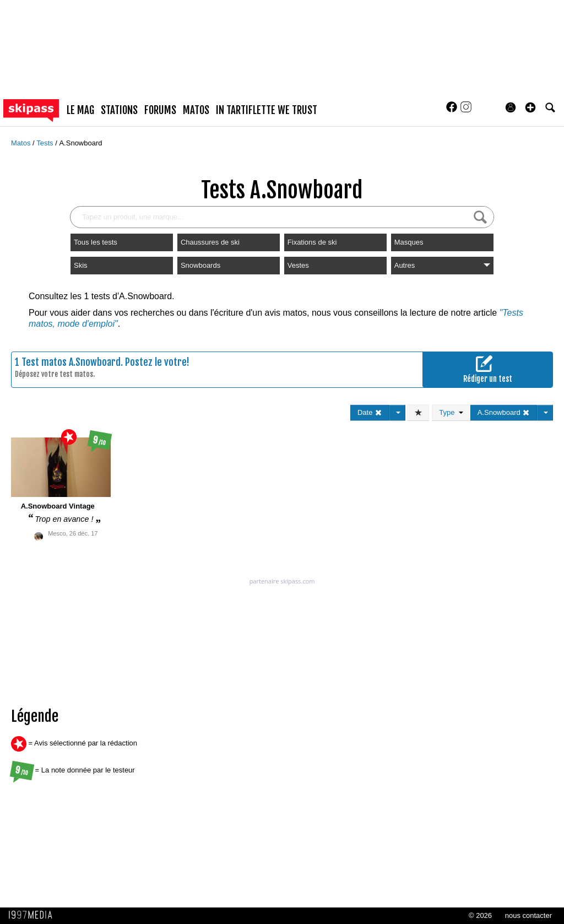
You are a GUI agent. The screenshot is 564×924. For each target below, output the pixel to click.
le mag (80, 110)
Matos (22, 143)
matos (196, 110)
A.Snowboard (80, 143)
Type (451, 412)
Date (370, 412)
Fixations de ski (312, 242)
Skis (81, 265)
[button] (530, 107)
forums (160, 110)
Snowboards (200, 265)
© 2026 (480, 915)
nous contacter (528, 915)
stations (119, 110)
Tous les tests (96, 242)
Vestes (298, 265)
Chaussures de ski (210, 242)
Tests (46, 143)
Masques (409, 242)
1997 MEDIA (34, 915)
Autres (442, 265)
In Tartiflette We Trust (267, 110)
